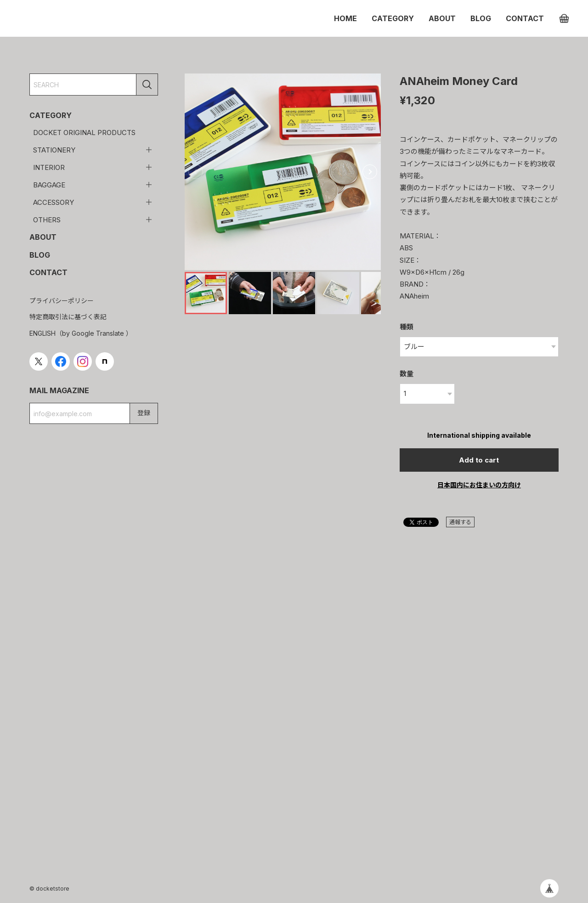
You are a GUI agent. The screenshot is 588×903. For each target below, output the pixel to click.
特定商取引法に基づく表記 (68, 317)
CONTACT (525, 18)
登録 (144, 413)
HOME (345, 18)
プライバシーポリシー (62, 301)
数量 (407, 374)
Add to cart (479, 460)
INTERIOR (49, 167)
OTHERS (47, 220)
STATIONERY (54, 150)
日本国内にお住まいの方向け (479, 485)
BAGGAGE (49, 185)
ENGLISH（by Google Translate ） (81, 333)
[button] (370, 172)
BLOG (481, 18)
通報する (460, 522)
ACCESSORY (54, 202)
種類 (407, 327)
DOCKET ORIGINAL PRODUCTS (84, 133)
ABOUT (442, 18)
